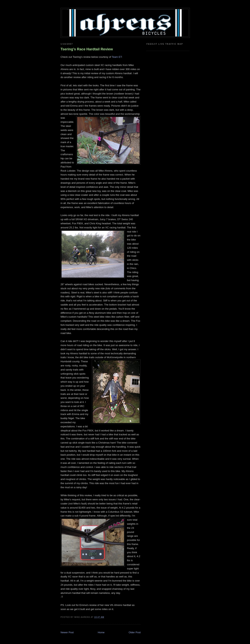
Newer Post (67, 632)
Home (101, 632)
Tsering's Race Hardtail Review (87, 49)
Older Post (135, 632)
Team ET (117, 57)
